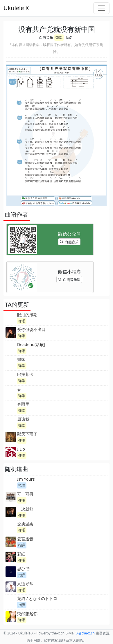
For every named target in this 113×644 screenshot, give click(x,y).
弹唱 (59, 37)
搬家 (21, 359)
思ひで (23, 569)
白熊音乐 (46, 37)
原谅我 (23, 419)
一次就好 (25, 509)
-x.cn (86, 633)
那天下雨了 (27, 434)
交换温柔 (25, 524)
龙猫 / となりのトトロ (37, 598)
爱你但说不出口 (31, 329)
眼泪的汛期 (27, 315)
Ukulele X (16, 8)
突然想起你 (27, 613)
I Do (21, 449)
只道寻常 (25, 584)
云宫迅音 (25, 539)
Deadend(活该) (31, 344)
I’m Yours (26, 479)
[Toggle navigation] (101, 8)
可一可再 (25, 494)
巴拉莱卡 (25, 374)
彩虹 (21, 554)
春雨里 (23, 404)
